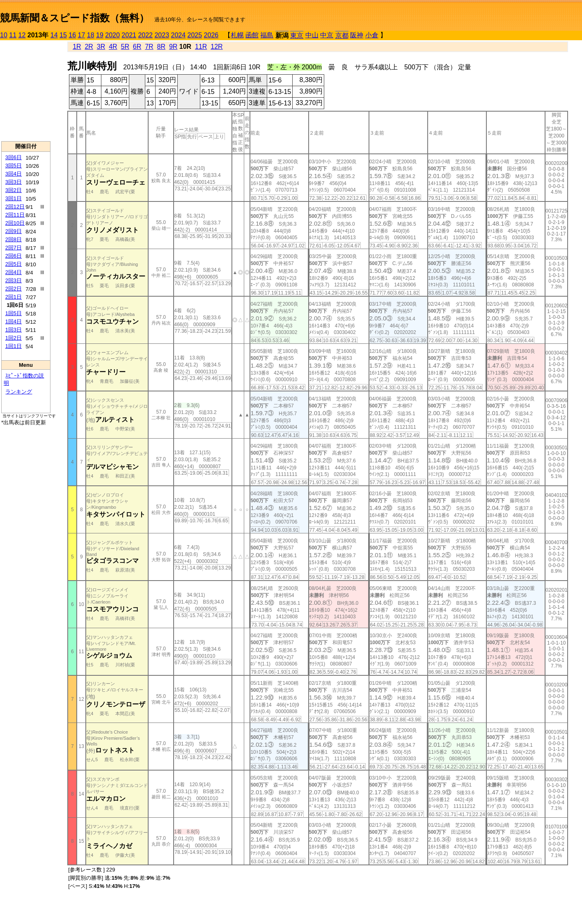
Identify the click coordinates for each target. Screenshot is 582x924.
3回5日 (14, 166)
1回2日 (14, 338)
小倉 (372, 35)
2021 (129, 35)
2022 (145, 35)
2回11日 (15, 215)
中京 (327, 35)
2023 (162, 35)
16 (72, 35)
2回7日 (14, 248)
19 (100, 35)
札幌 (237, 35)
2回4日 (14, 272)
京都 (342, 35)
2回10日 (15, 223)
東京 (297, 35)
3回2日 (14, 190)
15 (63, 35)
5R (125, 47)
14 (54, 35)
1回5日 (14, 313)
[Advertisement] (26, 91)
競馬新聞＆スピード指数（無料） (74, 18)
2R (89, 47)
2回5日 (14, 264)
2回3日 (14, 280)
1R (77, 47)
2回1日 (14, 297)
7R (149, 47)
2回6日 (14, 256)
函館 (252, 35)
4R (113, 47)
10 (4, 35)
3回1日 (14, 198)
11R (201, 47)
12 (22, 35)
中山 (312, 35)
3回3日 (14, 182)
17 (82, 35)
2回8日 (14, 239)
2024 (178, 35)
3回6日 (14, 157)
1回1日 (14, 346)
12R (217, 47)
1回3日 (14, 330)
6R (137, 47)
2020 (112, 35)
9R (173, 47)
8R (161, 47)
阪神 (357, 35)
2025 (195, 35)
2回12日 (15, 207)
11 (13, 35)
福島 (267, 35)
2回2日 (14, 289)
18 (91, 35)
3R (101, 47)
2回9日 (14, 231)
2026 (211, 35)
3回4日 (14, 174)
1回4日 (14, 321)
